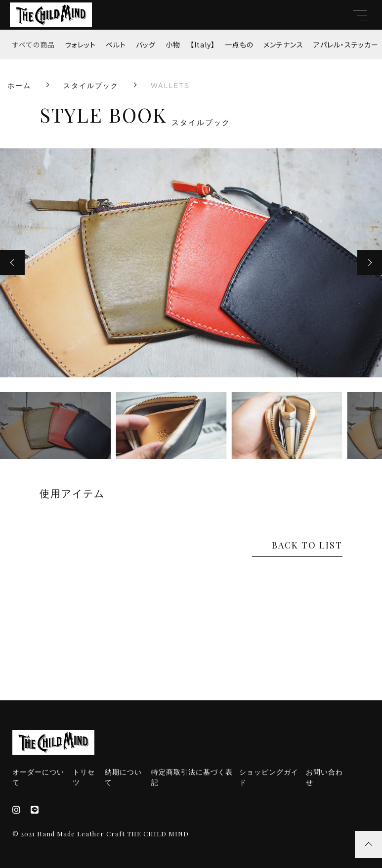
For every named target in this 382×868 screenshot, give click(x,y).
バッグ (146, 45)
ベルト (116, 45)
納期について (123, 777)
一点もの (239, 45)
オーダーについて (38, 777)
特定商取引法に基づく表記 (192, 777)
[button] (12, 263)
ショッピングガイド (269, 777)
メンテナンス (283, 45)
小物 (173, 45)
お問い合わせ (324, 777)
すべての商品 (34, 45)
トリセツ (84, 777)
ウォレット (80, 45)
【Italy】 (203, 45)
